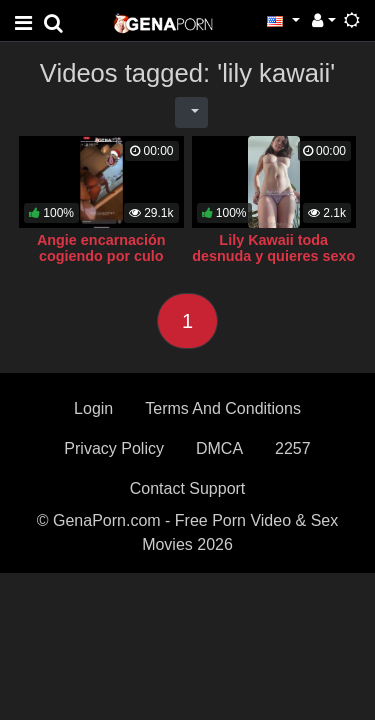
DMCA (219, 448)
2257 (293, 448)
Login (93, 408)
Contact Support (188, 488)
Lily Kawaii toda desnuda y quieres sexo (273, 248)
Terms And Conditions (223, 408)
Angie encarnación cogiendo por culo (101, 248)
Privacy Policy (114, 448)
